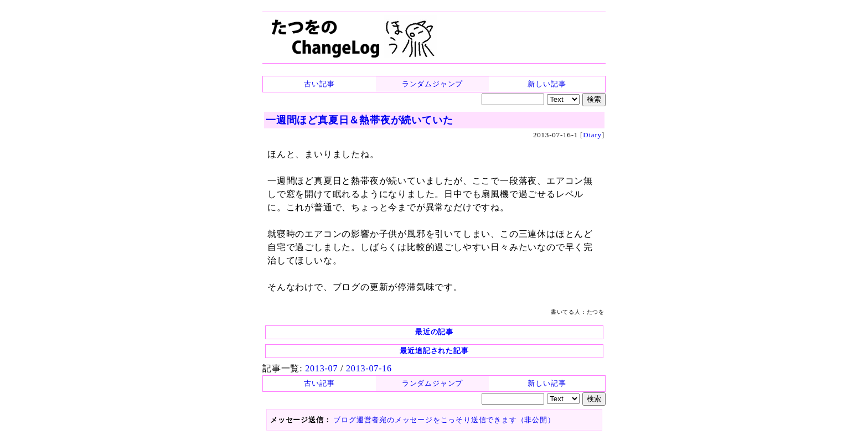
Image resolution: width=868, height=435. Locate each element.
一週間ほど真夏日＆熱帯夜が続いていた (359, 120)
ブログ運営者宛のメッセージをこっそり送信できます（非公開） (444, 420)
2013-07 (321, 368)
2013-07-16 (369, 368)
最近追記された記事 (434, 351)
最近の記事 (434, 332)
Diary (592, 135)
